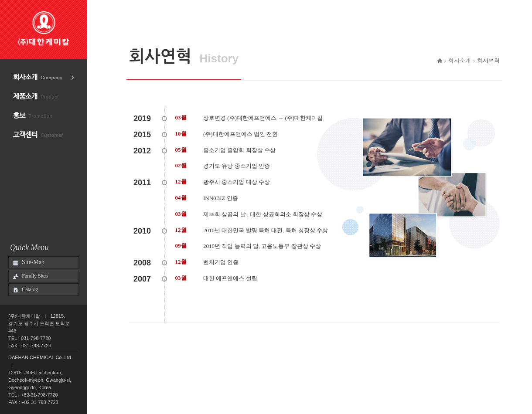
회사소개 (38, 77)
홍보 (33, 116)
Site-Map (33, 262)
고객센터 (38, 135)
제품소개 (36, 97)
